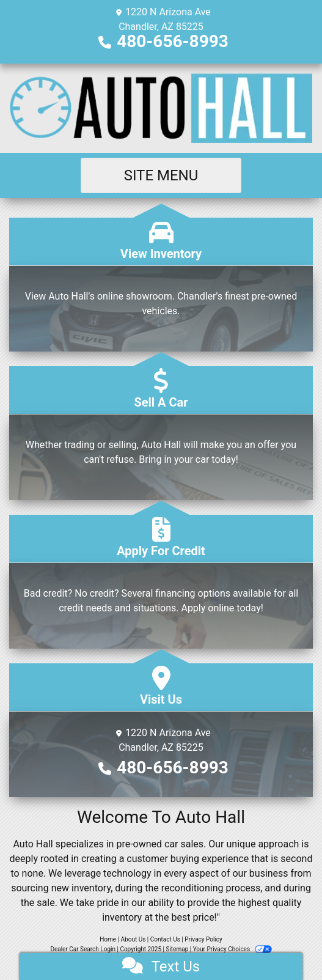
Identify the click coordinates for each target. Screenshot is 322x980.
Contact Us (165, 939)
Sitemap (177, 949)
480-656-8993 (173, 41)
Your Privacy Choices (232, 949)
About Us (134, 939)
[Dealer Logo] (161, 108)
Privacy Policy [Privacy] (203, 939)
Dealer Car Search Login (83, 949)
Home (108, 939)
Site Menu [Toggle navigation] (161, 175)
